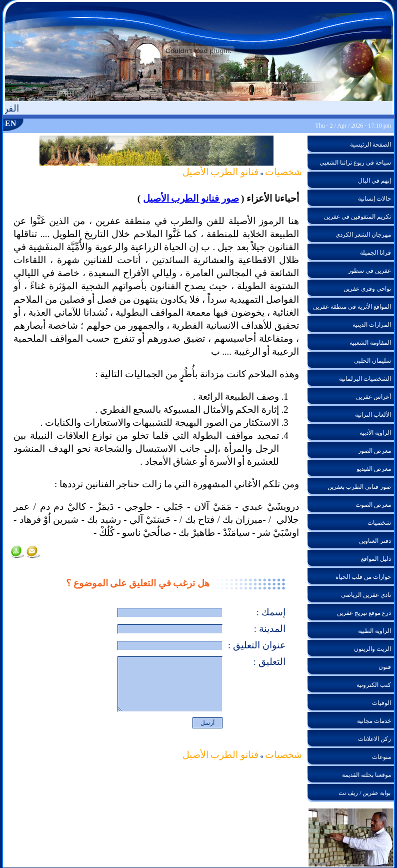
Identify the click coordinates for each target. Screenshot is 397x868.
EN (10, 123)
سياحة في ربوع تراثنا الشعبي (355, 163)
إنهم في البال (374, 181)
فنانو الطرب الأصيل (220, 172)
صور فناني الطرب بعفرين (359, 487)
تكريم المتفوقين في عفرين (357, 217)
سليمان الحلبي (372, 361)
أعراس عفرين (373, 397)
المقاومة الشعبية (370, 343)
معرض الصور (374, 451)
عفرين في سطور (369, 271)
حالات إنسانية (374, 199)
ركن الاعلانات (374, 739)
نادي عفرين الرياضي (366, 595)
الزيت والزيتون (372, 649)
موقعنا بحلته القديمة (366, 775)
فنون (385, 667)
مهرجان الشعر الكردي (363, 235)
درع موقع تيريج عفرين (364, 613)
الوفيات (381, 703)
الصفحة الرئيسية (370, 145)
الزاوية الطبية (374, 631)
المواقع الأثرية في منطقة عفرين (352, 307)
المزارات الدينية (372, 325)
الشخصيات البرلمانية (365, 379)
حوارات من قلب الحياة (363, 577)
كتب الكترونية (374, 685)
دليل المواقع (376, 559)
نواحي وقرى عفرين (367, 289)
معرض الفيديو (374, 469)
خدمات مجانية (374, 721)
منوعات (381, 757)
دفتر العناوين (375, 541)
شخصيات (283, 172)
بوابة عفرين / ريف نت (364, 793)
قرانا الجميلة (375, 253)
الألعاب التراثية (373, 415)
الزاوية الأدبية (375, 433)
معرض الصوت (373, 505)
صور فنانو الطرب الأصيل (191, 198)
